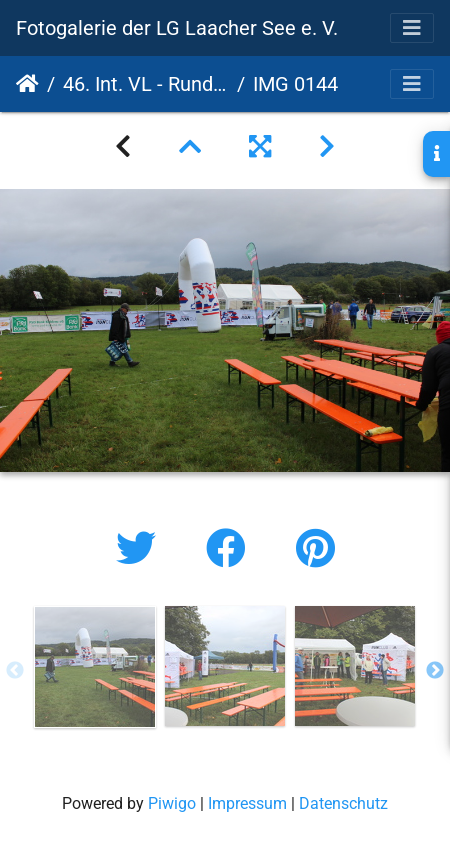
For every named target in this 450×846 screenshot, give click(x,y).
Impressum (247, 803)
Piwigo (172, 803)
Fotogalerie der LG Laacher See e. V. (177, 28)
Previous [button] (15, 671)
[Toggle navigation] (412, 28)
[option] (95, 667)
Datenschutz (343, 803)
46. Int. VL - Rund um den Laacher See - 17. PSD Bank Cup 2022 (146, 84)
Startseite (27, 84)
